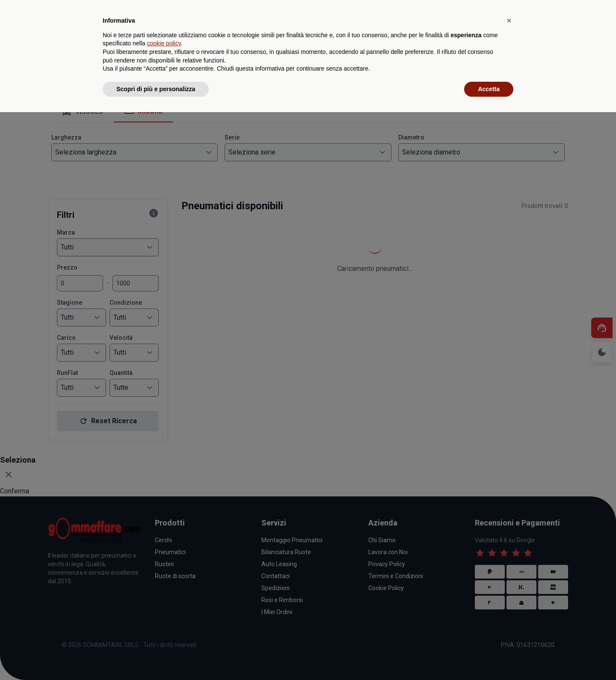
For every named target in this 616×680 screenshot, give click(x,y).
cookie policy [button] (164, 611)
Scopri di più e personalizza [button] (156, 656)
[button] (509, 588)
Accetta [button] (489, 656)
